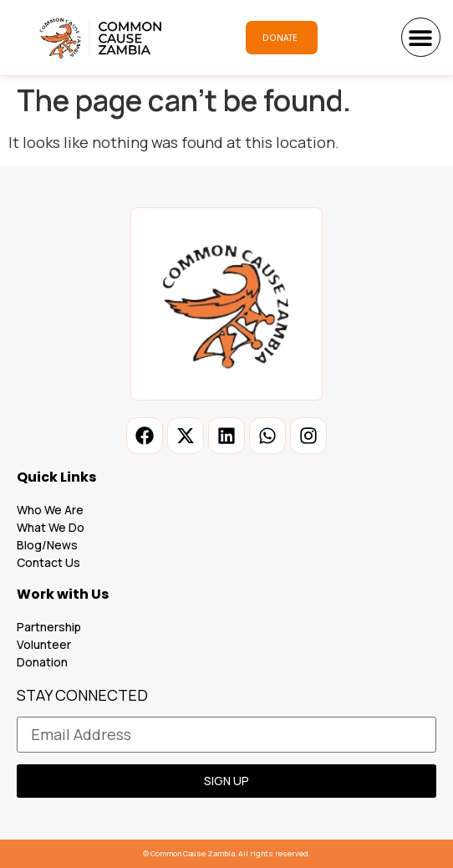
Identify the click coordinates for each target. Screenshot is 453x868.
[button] (421, 37)
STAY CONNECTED (82, 696)
